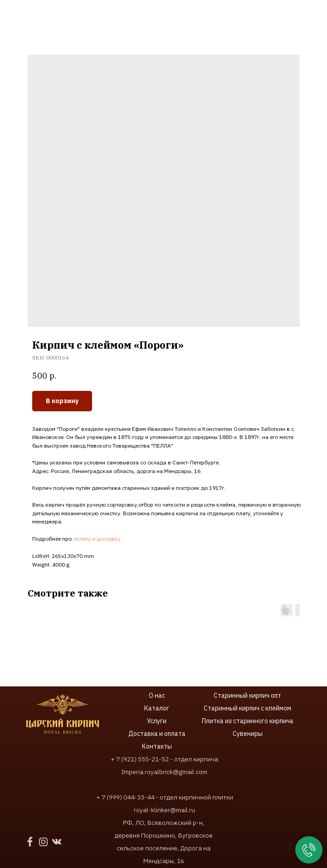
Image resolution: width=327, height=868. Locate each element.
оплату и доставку (97, 539)
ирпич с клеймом (267, 708)
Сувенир (245, 734)
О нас (157, 695)
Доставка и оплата (157, 734)
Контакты (157, 746)
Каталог (157, 708)
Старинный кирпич (242, 695)
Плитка (213, 721)
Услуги (157, 721)
